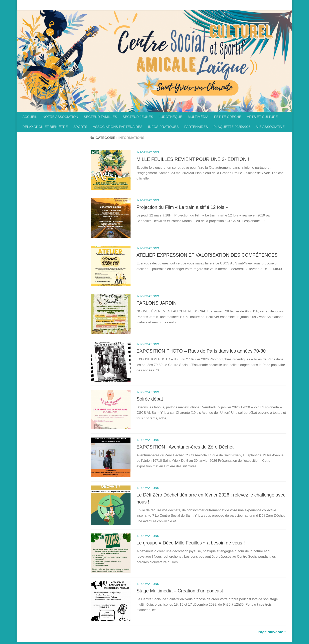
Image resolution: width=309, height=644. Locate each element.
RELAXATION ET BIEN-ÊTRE (45, 127)
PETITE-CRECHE (225, 5)
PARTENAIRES (196, 127)
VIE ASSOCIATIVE (271, 127)
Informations (148, 152)
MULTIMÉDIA (195, 5)
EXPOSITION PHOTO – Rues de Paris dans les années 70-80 (201, 352)
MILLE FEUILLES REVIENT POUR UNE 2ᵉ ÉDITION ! (193, 159)
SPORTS (80, 127)
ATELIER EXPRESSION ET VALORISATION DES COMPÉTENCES (207, 256)
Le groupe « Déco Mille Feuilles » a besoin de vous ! (191, 545)
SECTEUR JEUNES (135, 5)
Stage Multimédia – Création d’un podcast (180, 593)
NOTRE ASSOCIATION (57, 5)
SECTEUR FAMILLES (97, 5)
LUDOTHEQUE (167, 5)
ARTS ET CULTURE (259, 5)
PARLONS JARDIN (156, 304)
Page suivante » (272, 634)
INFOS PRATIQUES (163, 127)
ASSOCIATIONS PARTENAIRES (118, 127)
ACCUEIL (27, 5)
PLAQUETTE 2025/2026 (232, 127)
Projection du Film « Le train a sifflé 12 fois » (182, 207)
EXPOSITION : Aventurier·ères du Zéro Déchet (185, 448)
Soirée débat (150, 400)
